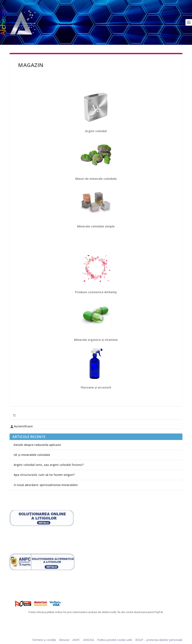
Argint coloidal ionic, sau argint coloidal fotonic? (49, 465)
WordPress (74, 634)
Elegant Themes (38, 634)
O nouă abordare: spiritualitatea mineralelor (46, 485)
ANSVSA (89, 640)
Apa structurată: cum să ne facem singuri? (44, 475)
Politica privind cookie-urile (115, 640)
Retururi (64, 640)
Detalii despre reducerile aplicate (37, 445)
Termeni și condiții (44, 640)
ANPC (76, 640)
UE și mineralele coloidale (32, 455)
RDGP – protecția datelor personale (159, 640)
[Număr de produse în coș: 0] (14, 415)
